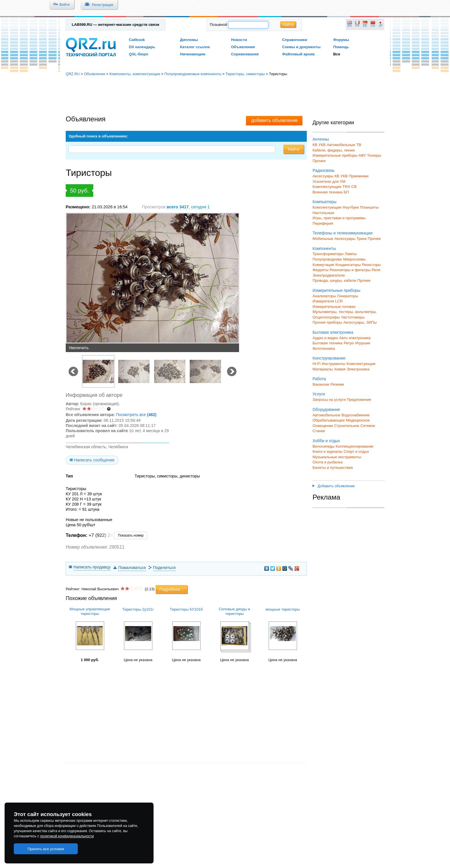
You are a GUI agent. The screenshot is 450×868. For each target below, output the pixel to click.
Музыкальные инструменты (337, 457)
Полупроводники (327, 259)
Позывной (218, 25)
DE (365, 26)
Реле (376, 270)
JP (381, 26)
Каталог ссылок (195, 47)
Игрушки (362, 343)
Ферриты (320, 270)
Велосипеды (324, 446)
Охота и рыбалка (328, 462)
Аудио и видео (325, 338)
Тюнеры (374, 155)
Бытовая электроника (333, 332)
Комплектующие (327, 207)
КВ (315, 145)
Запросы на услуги (329, 400)
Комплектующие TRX (331, 187)
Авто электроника (355, 338)
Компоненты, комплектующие (135, 74)
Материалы (323, 369)
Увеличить (79, 348)
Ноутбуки (351, 207)
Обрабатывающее (329, 420)
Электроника (358, 369)
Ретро (349, 343)
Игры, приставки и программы (339, 218)
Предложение (359, 400)
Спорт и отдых (356, 452)
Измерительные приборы (336, 290)
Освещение (323, 426)
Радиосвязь (324, 170)
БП (346, 192)
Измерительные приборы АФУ (339, 155)
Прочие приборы (327, 322)
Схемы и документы (301, 47)
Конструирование (329, 358)
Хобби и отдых (326, 441)
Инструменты (334, 364)
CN (373, 26)
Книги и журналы (327, 452)
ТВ (359, 145)
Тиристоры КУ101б (186, 609)
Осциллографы (326, 317)
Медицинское (358, 420)
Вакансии (321, 384)
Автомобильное (326, 415)
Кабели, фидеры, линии (334, 150)
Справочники (295, 40)
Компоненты (324, 248)
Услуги (319, 394)
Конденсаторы (348, 265)
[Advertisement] (225, 96)
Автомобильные (341, 145)
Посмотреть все (136, 415)
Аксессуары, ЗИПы (360, 322)
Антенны (321, 139)
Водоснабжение (356, 415)
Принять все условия (46, 849)
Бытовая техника (327, 343)
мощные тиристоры (283, 609)
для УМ (339, 181)
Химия (340, 369)
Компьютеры (324, 202)
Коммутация (323, 265)
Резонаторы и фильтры (350, 270)
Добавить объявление (334, 486)
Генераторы (348, 296)
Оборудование (326, 409)
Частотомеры (353, 317)
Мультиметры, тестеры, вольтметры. (345, 312)
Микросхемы (354, 259)
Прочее (319, 161)
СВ (354, 187)
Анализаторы (324, 296)
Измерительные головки (334, 307)
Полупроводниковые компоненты (193, 74)
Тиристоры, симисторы (245, 74)
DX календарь (142, 47)
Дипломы (189, 40)
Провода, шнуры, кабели (334, 280)
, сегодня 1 (188, 207)
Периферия (323, 223)
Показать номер (131, 535)
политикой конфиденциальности (67, 836)
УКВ (322, 145)
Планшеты (369, 207)
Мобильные (323, 239)
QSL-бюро (138, 54)
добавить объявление (275, 120)
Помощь (341, 47)
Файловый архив (298, 54)
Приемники (359, 176)
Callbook (137, 40)
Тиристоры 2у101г (138, 609)
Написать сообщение (94, 460)
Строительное (347, 426)
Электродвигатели (329, 275)
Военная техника (327, 192)
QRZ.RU (73, 74)
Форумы (341, 40)
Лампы (351, 254)
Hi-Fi (317, 364)
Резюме (337, 384)
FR (357, 26)
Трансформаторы (328, 254)
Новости (239, 40)
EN (350, 26)
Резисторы (371, 265)
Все (337, 54)
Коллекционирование (355, 446)
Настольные (323, 213)
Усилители (322, 181)
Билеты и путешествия (333, 468)
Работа (319, 379)
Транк (361, 239)
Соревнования (245, 54)
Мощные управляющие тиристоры (90, 611)
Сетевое (368, 426)
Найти (288, 24)
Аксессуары (323, 176)
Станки (319, 431)
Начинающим (193, 54)
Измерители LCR (328, 301)
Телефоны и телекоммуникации (343, 233)
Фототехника (324, 348)
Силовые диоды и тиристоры (234, 611)
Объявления (243, 47)
